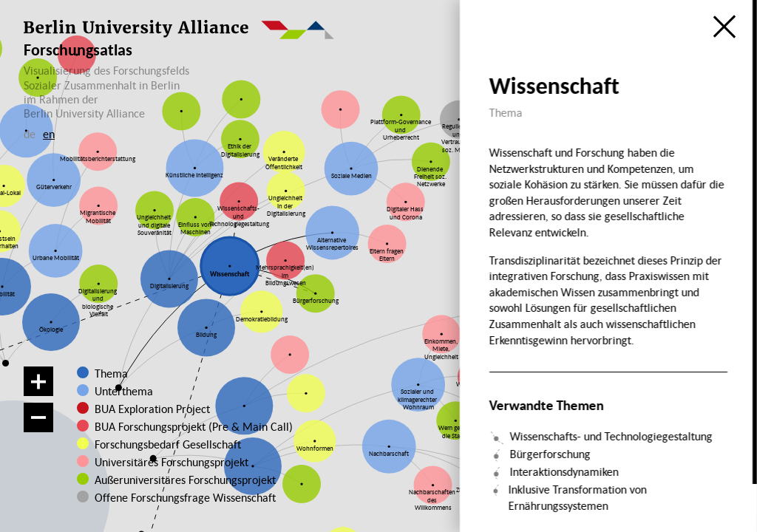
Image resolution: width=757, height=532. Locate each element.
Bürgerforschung (550, 454)
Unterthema (124, 391)
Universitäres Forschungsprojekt (165, 462)
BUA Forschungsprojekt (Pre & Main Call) (194, 426)
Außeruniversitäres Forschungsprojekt (173, 480)
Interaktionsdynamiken (564, 471)
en (49, 134)
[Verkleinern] (38, 417)
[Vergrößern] (38, 381)
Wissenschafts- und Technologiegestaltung (611, 436)
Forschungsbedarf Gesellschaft (166, 444)
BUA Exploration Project (152, 409)
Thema (111, 373)
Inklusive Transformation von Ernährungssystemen (577, 497)
